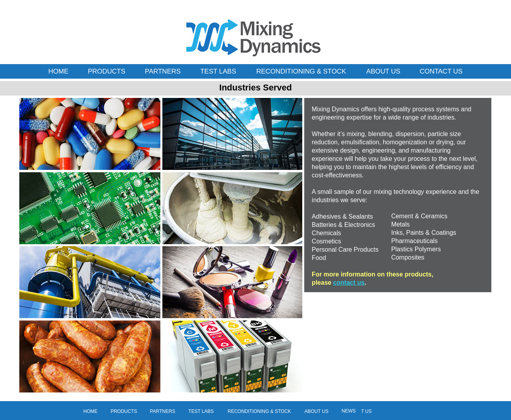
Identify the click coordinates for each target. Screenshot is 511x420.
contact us (349, 283)
